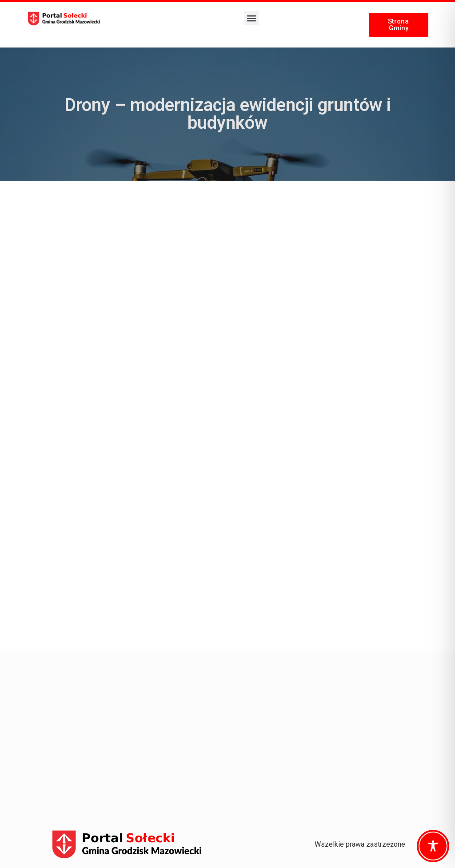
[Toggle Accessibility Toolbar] (433, 846)
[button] (251, 18)
